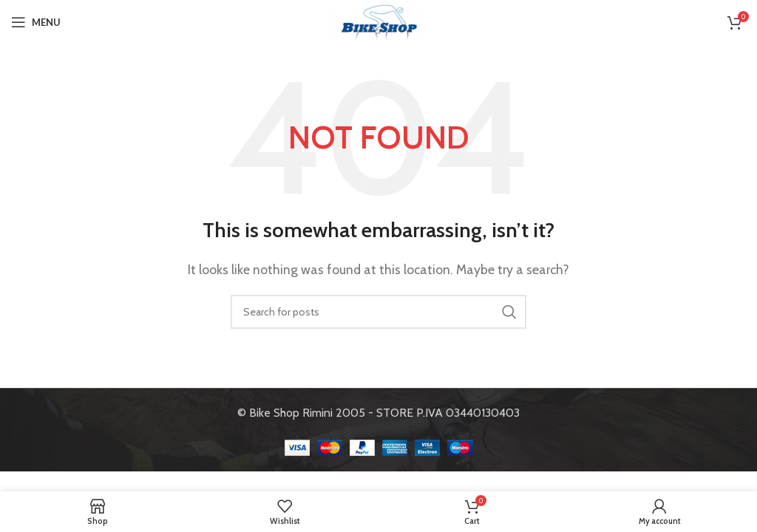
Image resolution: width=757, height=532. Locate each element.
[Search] (378, 312)
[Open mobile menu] (36, 22)
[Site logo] (378, 21)
